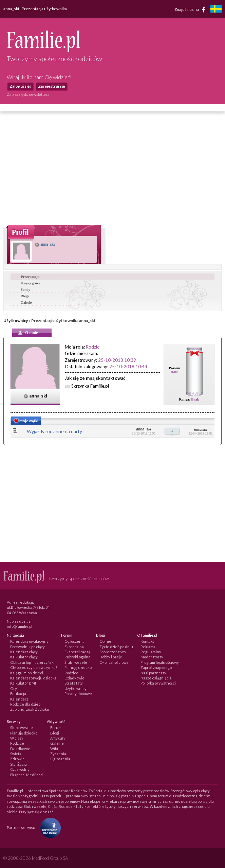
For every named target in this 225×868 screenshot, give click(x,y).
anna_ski (45, 244)
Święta (16, 754)
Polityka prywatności (158, 683)
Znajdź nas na (191, 10)
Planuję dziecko (78, 667)
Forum (56, 728)
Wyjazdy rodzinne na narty (54, 431)
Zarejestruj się (51, 86)
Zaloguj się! (20, 86)
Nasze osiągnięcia (156, 678)
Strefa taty (74, 683)
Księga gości (30, 283)
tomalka (201, 430)
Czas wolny (20, 769)
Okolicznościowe (114, 662)
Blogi (25, 296)
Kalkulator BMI (23, 683)
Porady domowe (78, 694)
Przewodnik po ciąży (27, 647)
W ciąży (17, 738)
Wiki (54, 749)
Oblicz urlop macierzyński (32, 662)
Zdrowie (17, 759)
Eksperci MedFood (26, 775)
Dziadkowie (74, 678)
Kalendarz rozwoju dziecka (33, 678)
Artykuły (58, 738)
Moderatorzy (152, 657)
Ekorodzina (74, 647)
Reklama (148, 647)
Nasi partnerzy (153, 673)
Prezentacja (30, 277)
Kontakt (147, 641)
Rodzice (71, 673)
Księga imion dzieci (27, 673)
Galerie (26, 302)
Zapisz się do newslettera (28, 94)
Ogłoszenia (74, 641)
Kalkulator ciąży (24, 657)
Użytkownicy (16, 321)
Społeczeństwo (112, 652)
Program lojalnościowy (160, 662)
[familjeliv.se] (216, 10)
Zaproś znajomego (156, 667)
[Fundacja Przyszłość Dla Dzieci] (49, 827)
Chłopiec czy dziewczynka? (34, 667)
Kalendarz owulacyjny (29, 641)
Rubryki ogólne (78, 657)
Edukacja (18, 694)
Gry (14, 688)
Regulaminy (151, 652)
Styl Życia (18, 764)
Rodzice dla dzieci (26, 704)
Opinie (105, 641)
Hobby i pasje (111, 657)
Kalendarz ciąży (24, 652)
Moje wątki (25, 422)
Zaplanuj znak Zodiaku (30, 709)
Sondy (25, 289)
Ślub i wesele (76, 662)
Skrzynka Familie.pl (90, 386)
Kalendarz (19, 699)
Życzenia (58, 754)
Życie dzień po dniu (116, 647)
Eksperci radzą (77, 652)
